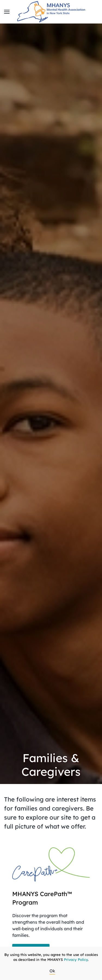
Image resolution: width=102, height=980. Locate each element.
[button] (7, 12)
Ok (52, 971)
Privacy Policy (76, 959)
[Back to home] (51, 12)
